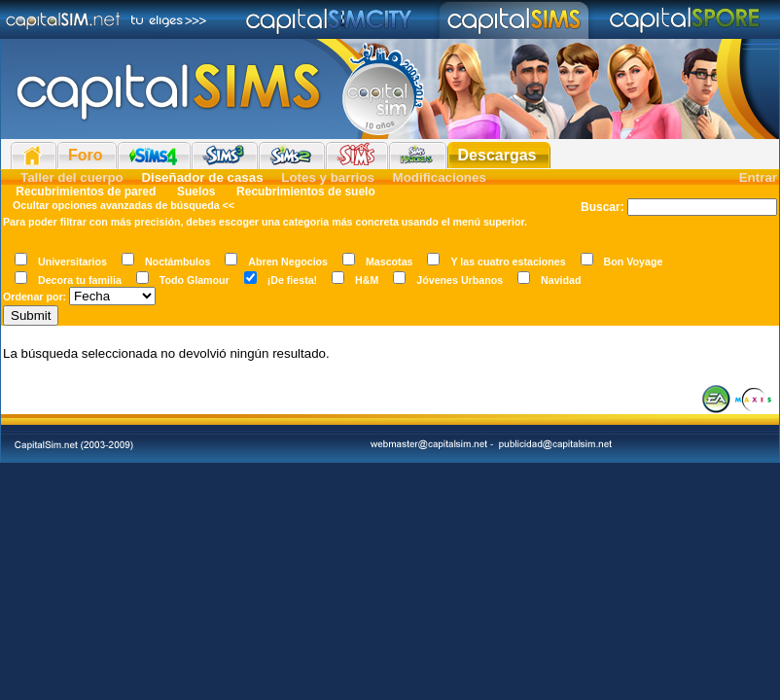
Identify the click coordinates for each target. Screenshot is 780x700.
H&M (367, 280)
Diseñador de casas (202, 177)
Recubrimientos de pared (86, 192)
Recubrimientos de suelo (304, 192)
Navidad (561, 280)
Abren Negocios (288, 262)
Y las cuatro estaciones (508, 262)
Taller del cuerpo (72, 177)
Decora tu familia (80, 280)
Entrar (758, 177)
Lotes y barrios (328, 177)
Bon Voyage (634, 262)
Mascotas (390, 262)
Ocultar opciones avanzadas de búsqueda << (124, 205)
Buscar (601, 207)
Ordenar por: (35, 297)
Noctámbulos (178, 262)
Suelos (196, 192)
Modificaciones (440, 177)
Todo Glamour (195, 280)
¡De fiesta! (293, 280)
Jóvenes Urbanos (460, 280)
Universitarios (72, 262)
